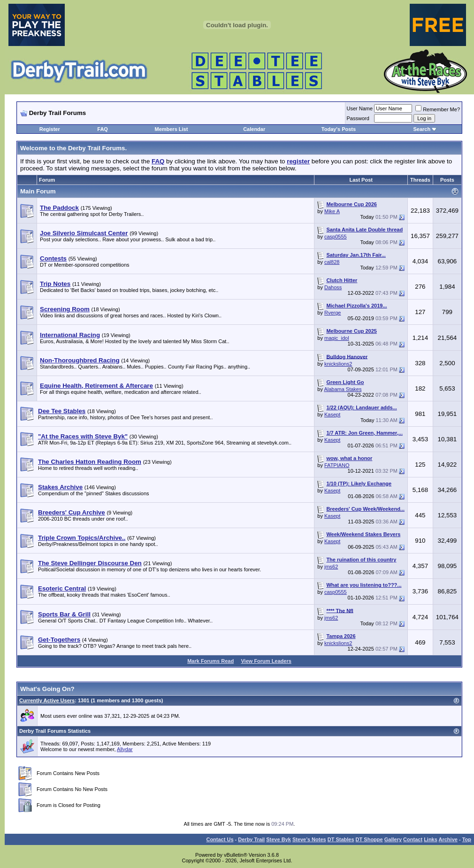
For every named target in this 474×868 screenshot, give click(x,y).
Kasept (332, 415)
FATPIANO (337, 465)
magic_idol (337, 338)
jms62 (331, 567)
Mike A (332, 211)
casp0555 (336, 237)
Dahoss (333, 287)
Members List (171, 129)
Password (358, 118)
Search (422, 129)
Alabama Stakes (343, 389)
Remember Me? (438, 109)
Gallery (393, 839)
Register (50, 129)
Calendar (254, 129)
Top (467, 839)
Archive (448, 839)
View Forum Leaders (266, 661)
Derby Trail (251, 839)
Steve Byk (279, 839)
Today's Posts (339, 129)
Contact (413, 839)
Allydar (125, 749)
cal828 (332, 262)
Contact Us (220, 839)
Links (431, 839)
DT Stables (341, 839)
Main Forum (38, 191)
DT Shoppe (369, 839)
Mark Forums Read (210, 661)
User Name (360, 108)
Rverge (333, 313)
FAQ (103, 129)
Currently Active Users (47, 700)
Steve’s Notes (309, 839)
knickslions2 (338, 364)
